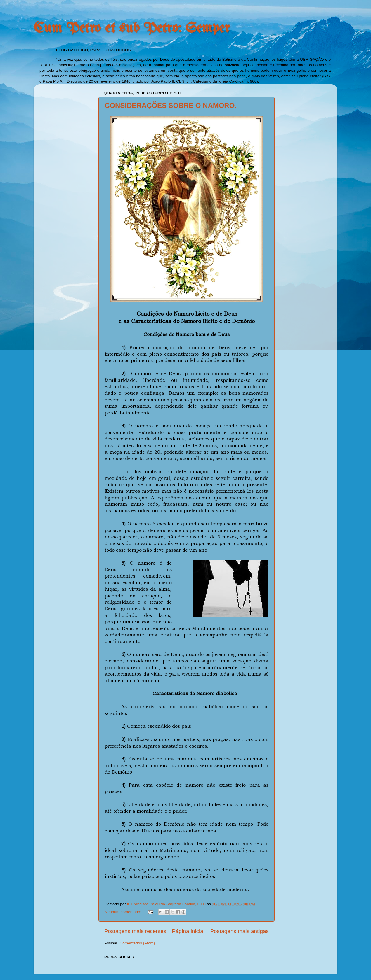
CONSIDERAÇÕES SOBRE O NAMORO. (171, 105)
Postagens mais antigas (239, 931)
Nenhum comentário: (123, 912)
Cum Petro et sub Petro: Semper (132, 29)
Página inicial (188, 931)
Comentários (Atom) (137, 943)
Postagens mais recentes (135, 931)
